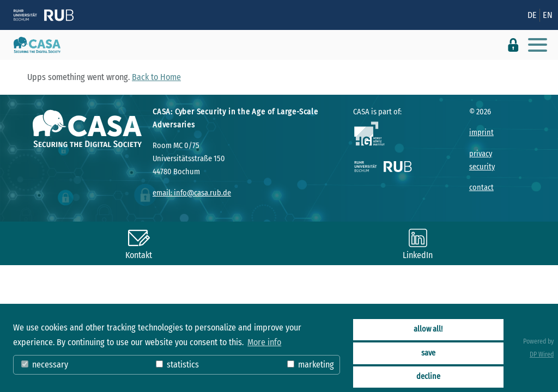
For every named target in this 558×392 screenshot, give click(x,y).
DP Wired (542, 354)
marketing (311, 365)
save (428, 353)
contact (481, 188)
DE (532, 15)
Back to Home (156, 77)
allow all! (428, 329)
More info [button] (264, 342)
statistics (177, 365)
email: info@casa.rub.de (192, 193)
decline (428, 376)
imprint (481, 133)
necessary (45, 365)
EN (548, 15)
